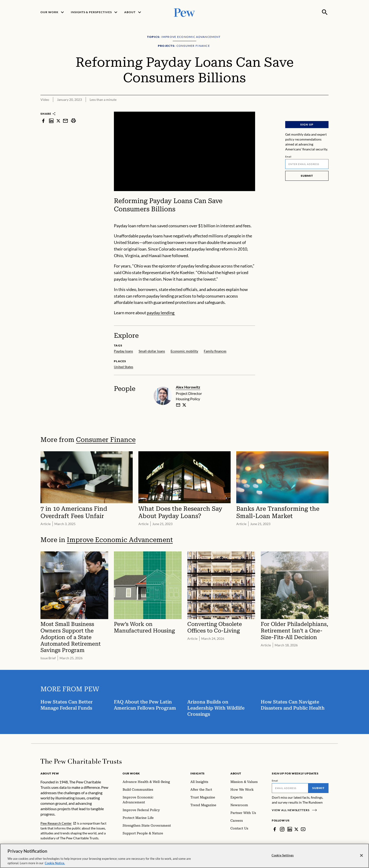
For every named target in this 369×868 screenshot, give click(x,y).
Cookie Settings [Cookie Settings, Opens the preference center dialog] (283, 855)
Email (288, 157)
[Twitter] (297, 829)
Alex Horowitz (188, 387)
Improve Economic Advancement (120, 540)
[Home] (81, 761)
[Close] (361, 856)
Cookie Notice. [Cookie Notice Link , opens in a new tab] (55, 863)
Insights (198, 773)
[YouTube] (303, 829)
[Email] (307, 164)
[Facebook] (275, 829)
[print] (73, 121)
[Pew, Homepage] (184, 12)
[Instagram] (282, 829)
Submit (307, 176)
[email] (178, 405)
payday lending (161, 313)
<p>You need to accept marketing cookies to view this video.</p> (184, 151)
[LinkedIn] (290, 829)
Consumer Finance (106, 440)
